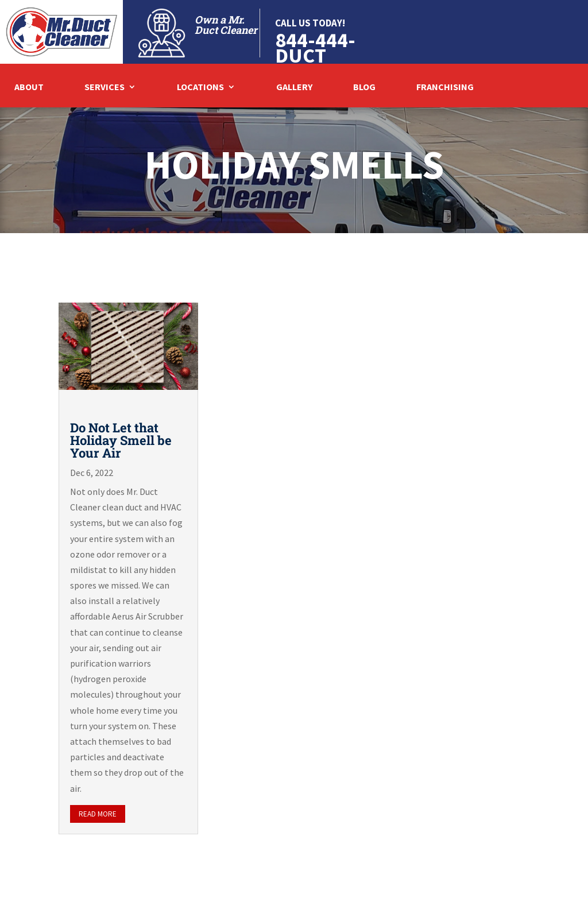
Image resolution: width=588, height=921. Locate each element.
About (29, 88)
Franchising (445, 88)
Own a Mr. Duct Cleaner (226, 25)
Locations (200, 88)
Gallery (294, 88)
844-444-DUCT (315, 48)
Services (105, 88)
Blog (364, 88)
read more (98, 814)
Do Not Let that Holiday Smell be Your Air (121, 440)
